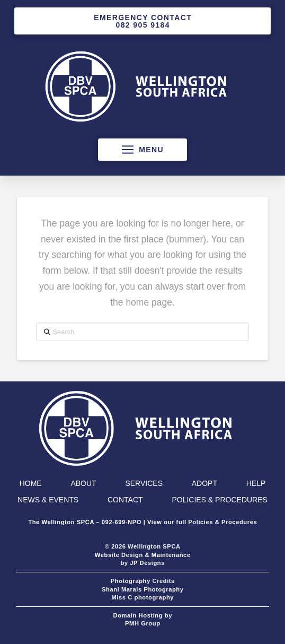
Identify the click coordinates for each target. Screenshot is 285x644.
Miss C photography (142, 597)
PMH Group (143, 623)
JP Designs (147, 563)
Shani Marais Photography (143, 589)
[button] (142, 150)
